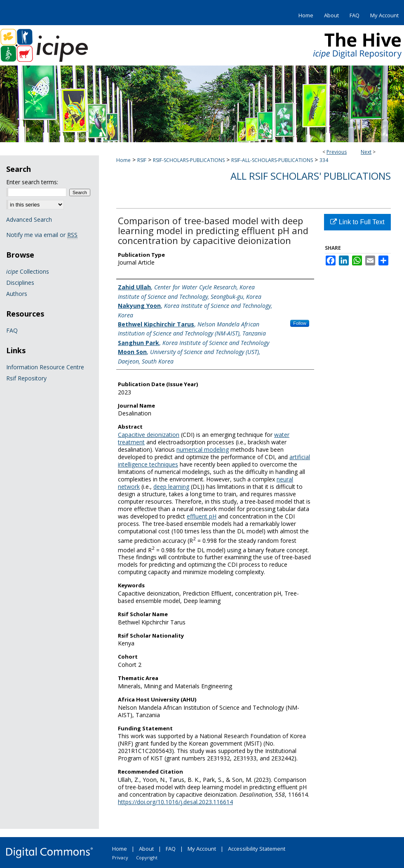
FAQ (12, 330)
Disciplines (20, 283)
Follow (300, 323)
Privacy (120, 857)
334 (324, 160)
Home (123, 160)
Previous (337, 152)
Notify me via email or (42, 235)
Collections (28, 271)
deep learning (171, 487)
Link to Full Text (357, 222)
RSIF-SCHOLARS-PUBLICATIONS (189, 160)
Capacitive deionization (149, 435)
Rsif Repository (26, 378)
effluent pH (202, 516)
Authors (17, 294)
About (146, 849)
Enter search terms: (32, 182)
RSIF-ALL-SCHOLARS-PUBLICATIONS (272, 160)
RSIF (142, 160)
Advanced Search (29, 219)
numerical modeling (203, 449)
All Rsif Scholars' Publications (311, 176)
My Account (202, 849)
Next (366, 152)
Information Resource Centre (45, 367)
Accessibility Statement (257, 849)
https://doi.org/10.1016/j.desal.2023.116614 (175, 802)
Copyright (147, 857)
